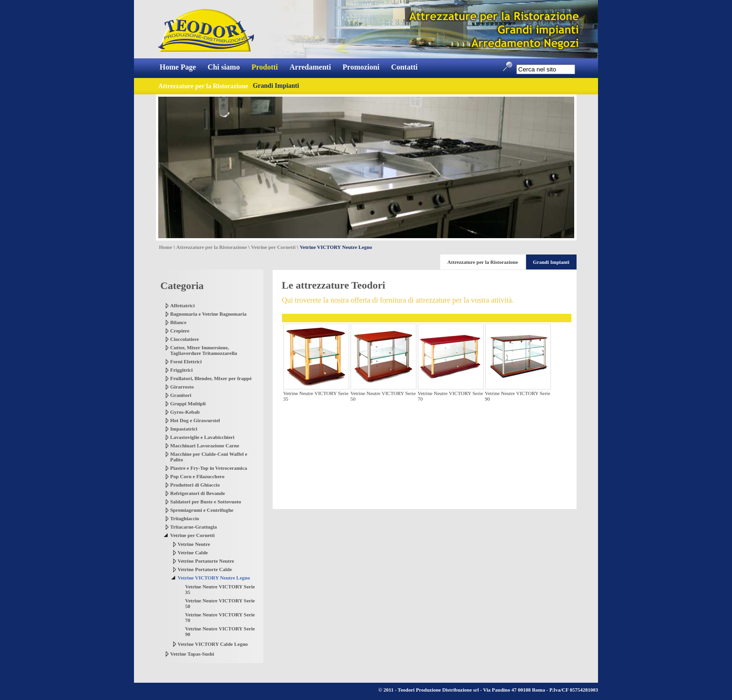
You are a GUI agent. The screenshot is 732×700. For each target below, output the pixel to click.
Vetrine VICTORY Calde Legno (213, 644)
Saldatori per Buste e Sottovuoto (206, 502)
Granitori (181, 395)
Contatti (405, 67)
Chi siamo (224, 67)
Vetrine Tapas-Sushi (192, 654)
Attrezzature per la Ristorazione (212, 247)
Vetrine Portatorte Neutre (206, 561)
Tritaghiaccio (185, 518)
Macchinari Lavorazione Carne (205, 445)
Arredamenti (310, 67)
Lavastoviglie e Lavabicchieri (202, 437)
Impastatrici (184, 429)
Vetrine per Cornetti (273, 247)
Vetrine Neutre (194, 544)
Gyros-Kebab (185, 412)
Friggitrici (182, 370)
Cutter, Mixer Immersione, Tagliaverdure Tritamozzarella (204, 350)
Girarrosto (182, 387)
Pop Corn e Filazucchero (197, 476)
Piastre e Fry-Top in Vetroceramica (209, 468)
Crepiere (180, 331)
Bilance (179, 322)
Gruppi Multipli (188, 403)
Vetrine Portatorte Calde (205, 569)
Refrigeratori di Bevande (198, 493)
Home (166, 247)
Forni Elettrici (186, 361)
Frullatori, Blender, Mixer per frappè (211, 378)
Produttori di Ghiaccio (195, 485)
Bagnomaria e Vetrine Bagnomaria (208, 314)
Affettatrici (183, 305)
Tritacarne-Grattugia (194, 527)
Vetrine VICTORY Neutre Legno (214, 578)
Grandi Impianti (276, 86)
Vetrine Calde (193, 552)
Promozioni (361, 67)
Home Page (178, 67)
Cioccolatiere (185, 339)
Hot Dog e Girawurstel (195, 420)
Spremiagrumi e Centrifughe (202, 510)
